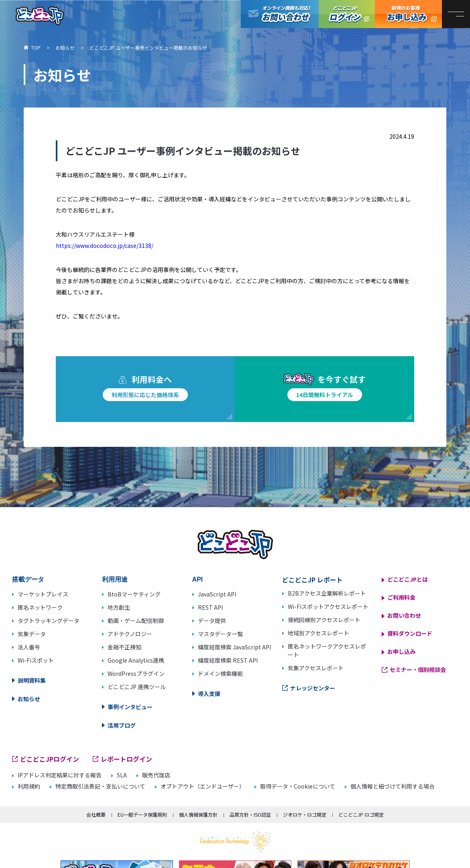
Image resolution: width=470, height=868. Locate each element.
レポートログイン (126, 759)
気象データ (32, 634)
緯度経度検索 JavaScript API (234, 647)
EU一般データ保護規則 (142, 814)
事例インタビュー (130, 707)
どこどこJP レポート (312, 580)
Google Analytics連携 (136, 660)
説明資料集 (32, 680)
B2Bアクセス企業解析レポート (327, 593)
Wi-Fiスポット (36, 660)
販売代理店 (156, 775)
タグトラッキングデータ (49, 621)
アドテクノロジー (130, 634)
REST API (210, 607)
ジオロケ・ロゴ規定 (305, 814)
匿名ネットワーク (40, 607)
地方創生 (119, 607)
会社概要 (96, 814)
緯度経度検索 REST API (228, 660)
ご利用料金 (401, 597)
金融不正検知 (124, 647)
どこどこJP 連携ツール (137, 687)
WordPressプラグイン (136, 673)
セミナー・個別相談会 (418, 669)
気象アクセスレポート (316, 668)
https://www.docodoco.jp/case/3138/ (105, 245)
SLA (122, 775)
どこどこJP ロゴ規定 (361, 814)
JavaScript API (217, 594)
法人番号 (29, 647)
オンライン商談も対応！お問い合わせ (280, 14)
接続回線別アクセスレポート (324, 620)
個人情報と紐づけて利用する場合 (393, 786)
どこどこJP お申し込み (408, 14)
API (198, 579)
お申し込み (401, 651)
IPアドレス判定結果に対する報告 (60, 775)
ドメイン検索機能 (220, 673)
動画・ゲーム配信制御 (136, 621)
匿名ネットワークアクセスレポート (327, 650)
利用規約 (29, 786)
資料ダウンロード (410, 633)
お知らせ (29, 699)
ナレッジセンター (313, 688)
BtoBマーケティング (134, 594)
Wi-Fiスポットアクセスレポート (328, 606)
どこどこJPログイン (347, 14)
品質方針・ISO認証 (250, 814)
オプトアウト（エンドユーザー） (203, 786)
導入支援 (209, 694)
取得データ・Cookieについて (298, 786)
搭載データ (28, 579)
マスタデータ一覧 (220, 634)
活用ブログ (122, 725)
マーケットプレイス (43, 594)
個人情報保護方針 (198, 814)
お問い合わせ (404, 615)
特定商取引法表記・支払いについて (100, 786)
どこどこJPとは (408, 579)
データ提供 (212, 621)
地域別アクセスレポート (318, 633)
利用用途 (115, 579)
